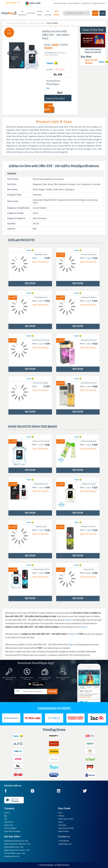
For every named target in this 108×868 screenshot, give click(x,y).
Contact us (64, 837)
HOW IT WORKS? (74, 3)
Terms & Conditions (10, 828)
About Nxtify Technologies (12, 831)
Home (60, 813)
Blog (6, 816)
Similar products (21, 240)
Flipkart (48, 48)
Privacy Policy (9, 825)
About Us (7, 813)
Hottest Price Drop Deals (66, 828)
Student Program (64, 831)
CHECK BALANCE (60, 3)
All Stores (61, 816)
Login (103, 13)
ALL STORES (31, 13)
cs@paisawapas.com (65, 844)
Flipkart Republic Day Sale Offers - (17, 850)
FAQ (6, 819)
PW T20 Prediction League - (15, 853)
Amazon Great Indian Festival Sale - (17, 844)
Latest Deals (62, 825)
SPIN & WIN (33, 3)
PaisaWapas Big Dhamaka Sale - (16, 841)
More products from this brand (32, 427)
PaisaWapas (49, 865)
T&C (48, 88)
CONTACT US (86, 3)
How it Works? (9, 822)
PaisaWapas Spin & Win (12, 856)
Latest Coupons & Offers (66, 819)
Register (95, 13)
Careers (61, 822)
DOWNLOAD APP (99, 3)
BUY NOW (48, 108)
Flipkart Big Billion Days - (14, 847)
